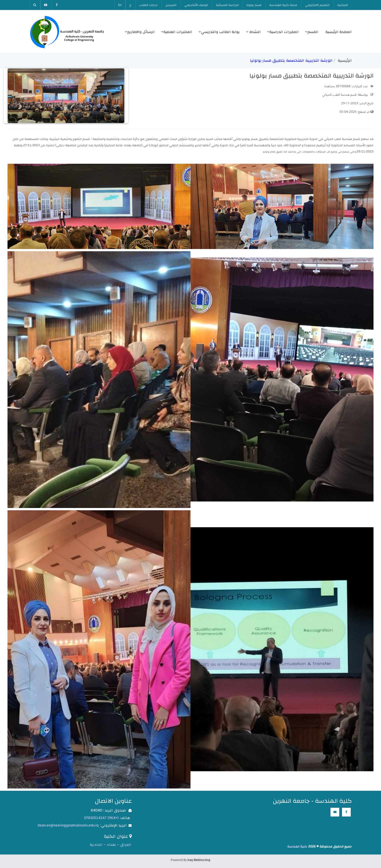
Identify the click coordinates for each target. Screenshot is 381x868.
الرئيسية (345, 60)
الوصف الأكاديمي (196, 5)
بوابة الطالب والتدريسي (219, 32)
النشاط (253, 32)
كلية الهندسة (297, 846)
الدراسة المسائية (227, 5)
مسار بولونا (254, 5)
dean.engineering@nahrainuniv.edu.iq (68, 825)
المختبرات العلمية (177, 32)
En (120, 5)
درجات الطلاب (148, 5)
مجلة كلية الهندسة (283, 5)
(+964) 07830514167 (101, 818)
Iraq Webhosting (199, 860)
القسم (312, 32)
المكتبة (343, 5)
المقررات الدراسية (283, 32)
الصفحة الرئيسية (339, 32)
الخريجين (171, 5)
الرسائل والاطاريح (140, 32)
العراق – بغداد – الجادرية (110, 845)
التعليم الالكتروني (317, 5)
